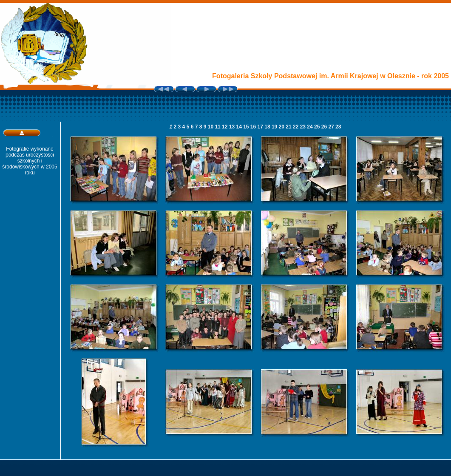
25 (318, 127)
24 (311, 127)
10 (211, 127)
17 (261, 127)
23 (304, 127)
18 (268, 127)
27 (332, 127)
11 (218, 127)
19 (275, 127)
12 (225, 127)
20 (282, 127)
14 (240, 127)
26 (325, 127)
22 (296, 127)
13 (233, 127)
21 (289, 127)
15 (247, 127)
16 (254, 127)
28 (338, 127)
